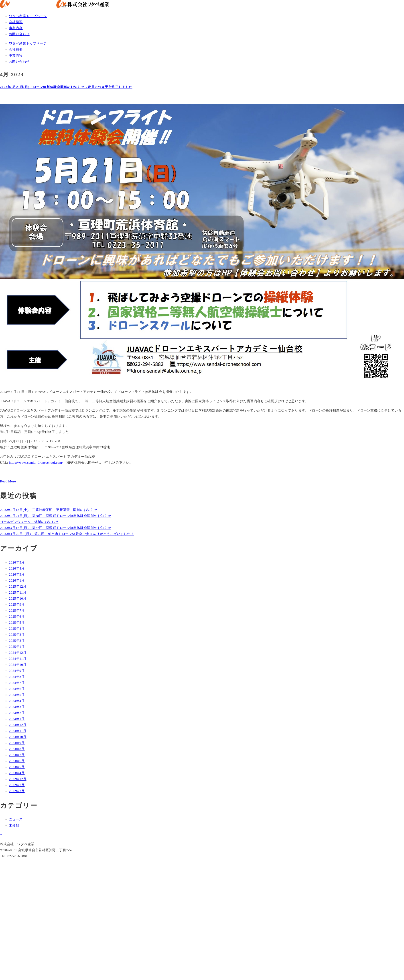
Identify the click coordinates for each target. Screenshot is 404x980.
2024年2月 (17, 713)
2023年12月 (18, 725)
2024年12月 (18, 653)
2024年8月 (17, 677)
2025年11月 (18, 593)
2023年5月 (17, 767)
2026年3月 (17, 574)
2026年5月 (17, 562)
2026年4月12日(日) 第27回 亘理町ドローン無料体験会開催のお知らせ (56, 528)
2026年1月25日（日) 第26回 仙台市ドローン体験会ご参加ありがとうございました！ (67, 534)
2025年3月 (17, 635)
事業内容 (16, 28)
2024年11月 (18, 659)
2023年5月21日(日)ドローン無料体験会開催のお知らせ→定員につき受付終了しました (66, 87)
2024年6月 (17, 689)
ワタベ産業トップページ (28, 16)
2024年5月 (17, 695)
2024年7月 (17, 683)
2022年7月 (17, 785)
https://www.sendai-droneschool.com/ (36, 463)
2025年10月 (18, 599)
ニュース (16, 819)
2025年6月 (17, 617)
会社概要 (16, 22)
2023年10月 (18, 737)
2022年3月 (17, 791)
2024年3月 (17, 707)
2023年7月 (17, 755)
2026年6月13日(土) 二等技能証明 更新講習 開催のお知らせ (49, 510)
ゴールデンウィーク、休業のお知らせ (29, 522)
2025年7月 (17, 611)
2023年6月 (17, 761)
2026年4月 (17, 568)
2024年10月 (18, 665)
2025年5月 (17, 623)
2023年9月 (17, 743)
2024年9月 (17, 671)
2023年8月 (17, 749)
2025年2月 (17, 641)
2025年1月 (17, 647)
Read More (8, 481)
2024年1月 (17, 719)
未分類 (14, 825)
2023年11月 (18, 731)
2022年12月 (18, 779)
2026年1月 (17, 580)
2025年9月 (17, 605)
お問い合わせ (19, 34)
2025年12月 (18, 586)
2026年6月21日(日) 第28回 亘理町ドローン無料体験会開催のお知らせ (56, 516)
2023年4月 (17, 773)
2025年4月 (17, 629)
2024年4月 (17, 701)
